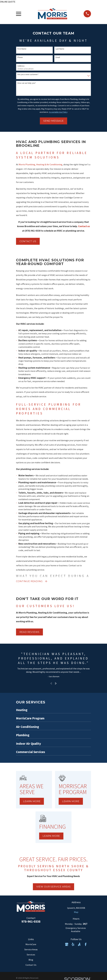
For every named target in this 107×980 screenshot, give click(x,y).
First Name (22, 49)
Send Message (53, 121)
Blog (31, 960)
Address (21, 66)
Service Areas (31, 950)
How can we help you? (27, 83)
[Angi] (79, 945)
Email (58, 57)
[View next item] (56, 684)
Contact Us (31, 966)
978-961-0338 (31, 922)
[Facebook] (86, 945)
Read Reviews (29, 633)
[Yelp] (73, 945)
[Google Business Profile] (67, 945)
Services (31, 955)
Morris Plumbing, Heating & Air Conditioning (40, 164)
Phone (20, 57)
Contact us (28, 241)
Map (76, 913)
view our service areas (53, 887)
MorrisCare (31, 945)
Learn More (32, 802)
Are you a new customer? (28, 74)
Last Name (60, 49)
